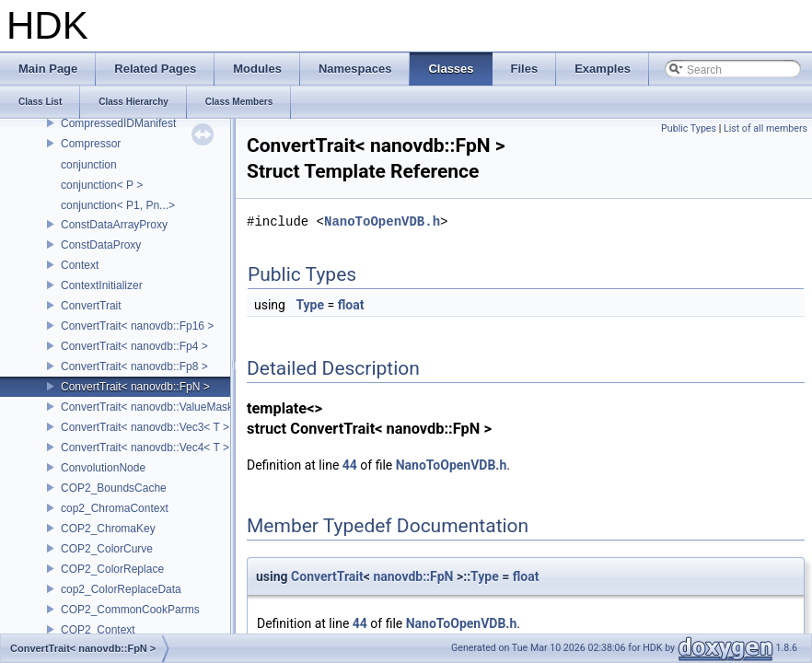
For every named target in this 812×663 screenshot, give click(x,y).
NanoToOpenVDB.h (382, 221)
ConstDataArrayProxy (114, 225)
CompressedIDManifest (118, 123)
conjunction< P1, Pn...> (118, 205)
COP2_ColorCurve (107, 549)
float (351, 305)
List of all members (766, 128)
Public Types (689, 128)
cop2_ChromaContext (115, 508)
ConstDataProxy (101, 245)
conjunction (89, 165)
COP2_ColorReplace (112, 569)
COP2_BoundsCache (114, 488)
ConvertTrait (91, 306)
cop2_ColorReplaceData (121, 589)
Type (310, 305)
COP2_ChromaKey (108, 529)
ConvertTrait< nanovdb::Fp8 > (134, 366)
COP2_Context (98, 630)
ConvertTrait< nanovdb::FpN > (135, 387)
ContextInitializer (102, 285)
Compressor (91, 144)
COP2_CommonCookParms (130, 610)
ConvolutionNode (103, 468)
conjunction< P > (102, 185)
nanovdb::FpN (413, 576)
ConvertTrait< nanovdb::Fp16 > (137, 326)
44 (350, 465)
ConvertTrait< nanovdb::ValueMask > (151, 407)
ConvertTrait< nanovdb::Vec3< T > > (150, 427)
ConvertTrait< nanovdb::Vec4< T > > (150, 448)
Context (80, 265)
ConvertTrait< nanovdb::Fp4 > (134, 346)
